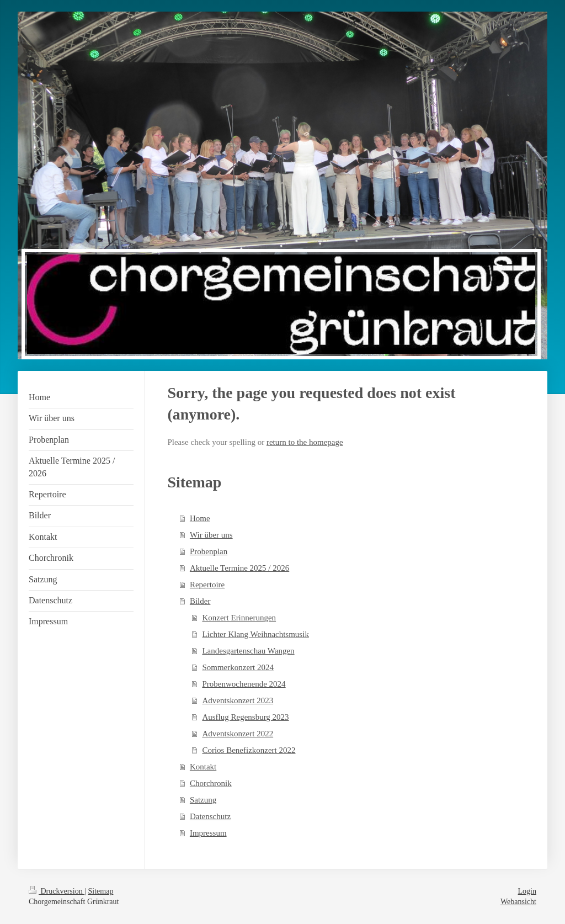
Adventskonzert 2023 (238, 700)
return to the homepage (305, 442)
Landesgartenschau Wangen (248, 651)
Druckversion (57, 891)
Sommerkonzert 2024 (238, 667)
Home (200, 518)
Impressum (208, 833)
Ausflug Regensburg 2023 (245, 717)
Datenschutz (210, 816)
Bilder (200, 601)
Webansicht (518, 902)
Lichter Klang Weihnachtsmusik (255, 634)
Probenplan (209, 551)
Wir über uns (211, 535)
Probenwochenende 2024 (244, 684)
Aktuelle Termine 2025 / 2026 (239, 568)
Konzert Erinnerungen (239, 618)
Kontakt (203, 767)
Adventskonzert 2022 (238, 734)
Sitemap (101, 891)
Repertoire (207, 585)
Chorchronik (211, 783)
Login (527, 891)
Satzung (203, 800)
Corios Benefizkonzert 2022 (249, 750)
